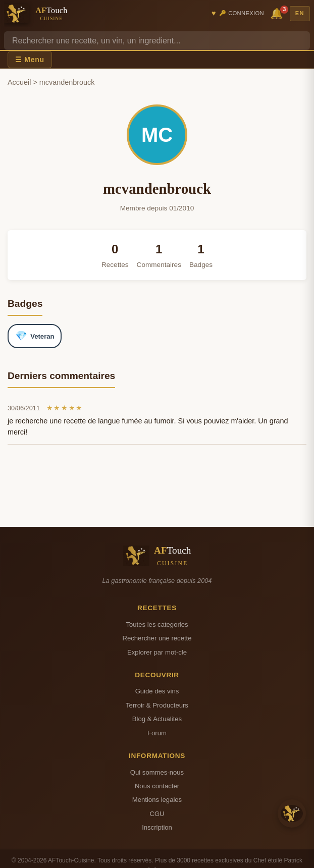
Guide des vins (157, 691)
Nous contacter (157, 786)
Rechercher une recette (157, 638)
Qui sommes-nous (157, 772)
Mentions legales (157, 800)
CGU (157, 814)
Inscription (157, 827)
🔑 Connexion (242, 13)
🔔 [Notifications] (278, 13)
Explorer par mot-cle (157, 652)
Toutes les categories (157, 625)
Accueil (19, 82)
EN (300, 13)
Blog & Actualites (157, 719)
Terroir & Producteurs (157, 705)
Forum (157, 733)
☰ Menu (30, 60)
